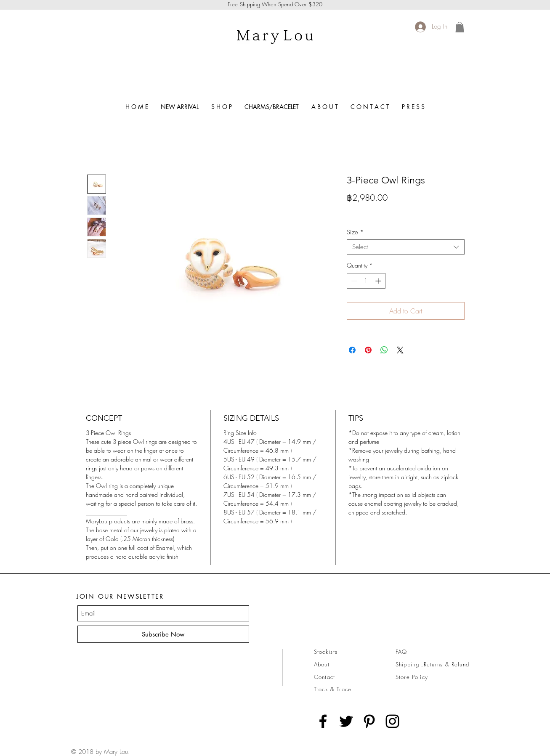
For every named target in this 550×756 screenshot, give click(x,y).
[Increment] (379, 281)
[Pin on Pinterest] (368, 350)
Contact (325, 677)
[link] (460, 27)
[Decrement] (353, 281)
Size (355, 232)
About (322, 664)
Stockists (326, 652)
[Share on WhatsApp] (384, 350)
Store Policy (412, 677)
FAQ (401, 652)
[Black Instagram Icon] (392, 721)
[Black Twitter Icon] (346, 721)
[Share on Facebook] (352, 350)
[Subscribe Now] (163, 634)
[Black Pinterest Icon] (369, 721)
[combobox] (406, 247)
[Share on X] (400, 350)
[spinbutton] (366, 281)
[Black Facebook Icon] (323, 721)
